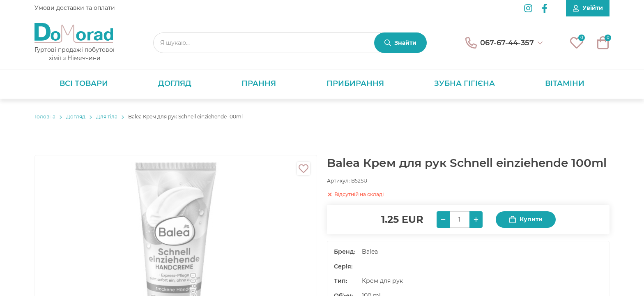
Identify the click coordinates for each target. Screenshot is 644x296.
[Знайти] (400, 43)
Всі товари (84, 83)
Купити (526, 219)
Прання (259, 83)
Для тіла (107, 117)
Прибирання (355, 83)
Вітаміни (565, 83)
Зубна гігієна (465, 83)
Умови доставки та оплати (75, 8)
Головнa (45, 117)
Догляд (175, 83)
